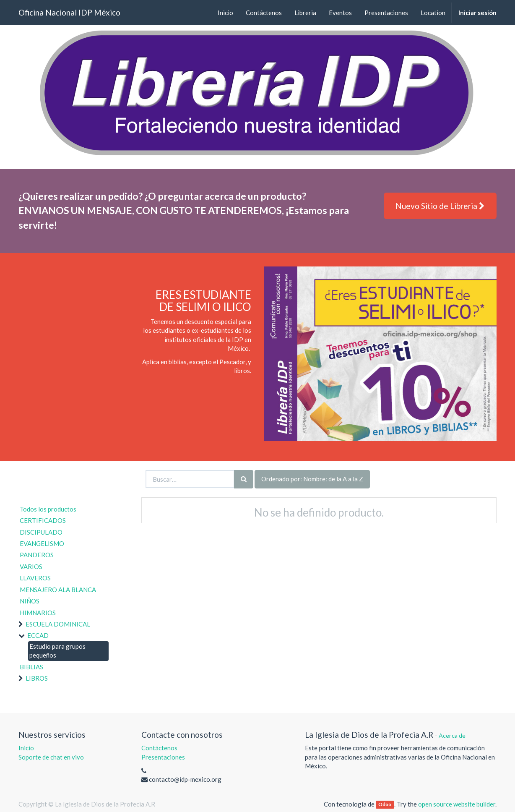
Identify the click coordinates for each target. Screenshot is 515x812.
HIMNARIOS (38, 613)
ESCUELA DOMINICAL (58, 624)
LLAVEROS (35, 578)
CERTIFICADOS (43, 520)
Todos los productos (48, 509)
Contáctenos (159, 748)
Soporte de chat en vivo (51, 757)
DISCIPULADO (41, 532)
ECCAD (38, 635)
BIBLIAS (31, 667)
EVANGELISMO (42, 543)
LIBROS (37, 678)
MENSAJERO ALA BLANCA (58, 590)
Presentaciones (163, 757)
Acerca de (452, 735)
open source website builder (457, 804)
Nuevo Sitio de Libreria (440, 206)
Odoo (385, 805)
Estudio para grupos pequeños (57, 651)
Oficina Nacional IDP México (69, 12)
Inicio (26, 748)
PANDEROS (37, 555)
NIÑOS (30, 601)
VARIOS (31, 567)
